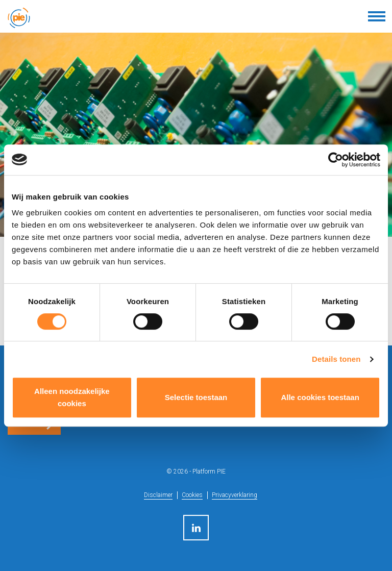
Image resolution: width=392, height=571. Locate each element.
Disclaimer (158, 495)
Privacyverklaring (235, 495)
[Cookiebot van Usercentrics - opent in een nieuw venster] (336, 160)
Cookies (192, 495)
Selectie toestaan (196, 397)
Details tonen (336, 359)
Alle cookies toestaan (320, 397)
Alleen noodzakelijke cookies (72, 397)
